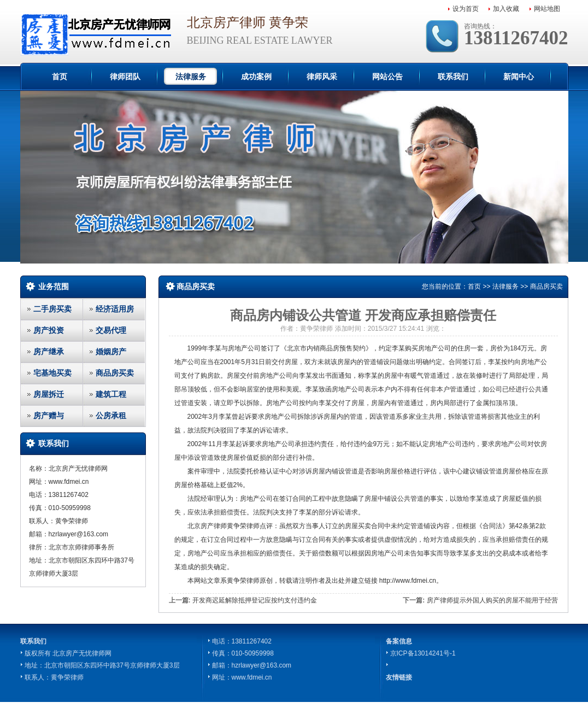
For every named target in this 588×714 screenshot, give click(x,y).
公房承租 (111, 415)
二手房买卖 (52, 309)
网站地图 (547, 9)
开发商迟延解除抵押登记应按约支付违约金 (255, 600)
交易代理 (111, 330)
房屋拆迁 (49, 394)
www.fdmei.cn (252, 677)
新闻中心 (519, 77)
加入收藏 (506, 9)
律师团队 (125, 77)
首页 (60, 77)
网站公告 (387, 77)
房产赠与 (49, 415)
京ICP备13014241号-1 (423, 653)
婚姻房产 (111, 352)
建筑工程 (111, 394)
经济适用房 (115, 309)
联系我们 (453, 77)
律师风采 (322, 77)
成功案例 (256, 77)
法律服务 (191, 77)
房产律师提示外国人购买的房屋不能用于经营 (492, 600)
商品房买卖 (115, 373)
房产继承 (49, 352)
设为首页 (466, 9)
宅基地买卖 (52, 373)
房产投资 (49, 330)
